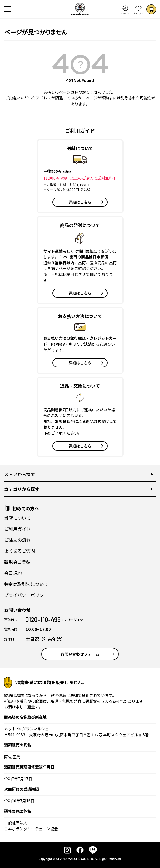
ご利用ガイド (17, 529)
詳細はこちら (80, 202)
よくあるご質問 (20, 551)
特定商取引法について (26, 584)
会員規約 (13, 573)
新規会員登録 (17, 562)
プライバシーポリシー (26, 595)
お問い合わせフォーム (80, 654)
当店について (17, 518)
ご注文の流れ (17, 540)
